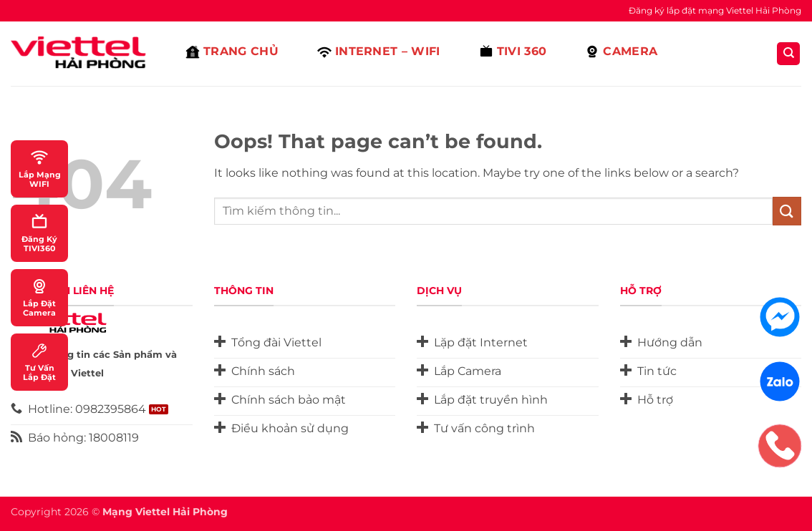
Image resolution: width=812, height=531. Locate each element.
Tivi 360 (513, 52)
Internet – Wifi (379, 52)
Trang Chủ (232, 52)
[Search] (788, 54)
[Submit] (787, 211)
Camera (621, 52)
